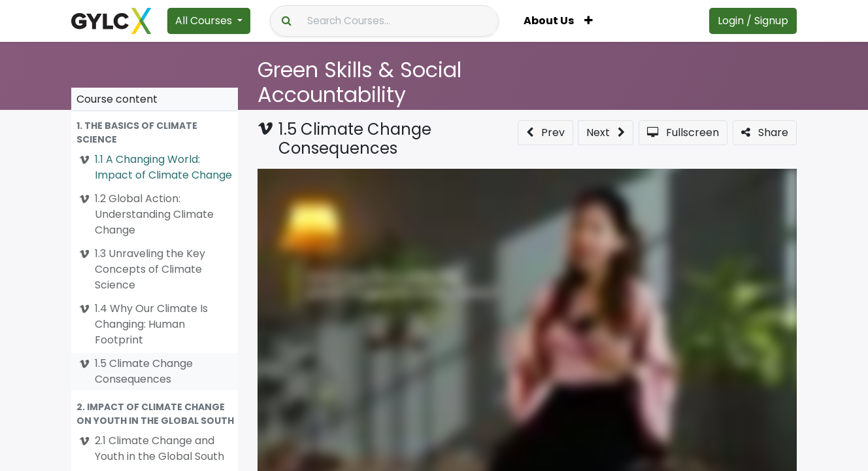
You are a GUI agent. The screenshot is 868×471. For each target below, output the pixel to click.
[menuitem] (549, 21)
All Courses (204, 21)
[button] (589, 21)
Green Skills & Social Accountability (359, 82)
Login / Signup (753, 21)
